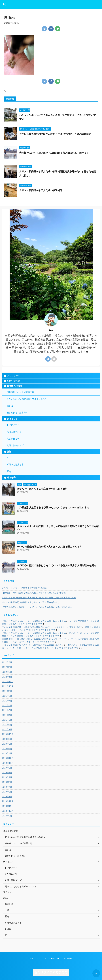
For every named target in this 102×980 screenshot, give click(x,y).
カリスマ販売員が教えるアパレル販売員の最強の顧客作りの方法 (33, 645)
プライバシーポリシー (51, 959)
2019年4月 (7, 787)
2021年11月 (8, 682)
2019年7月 (7, 777)
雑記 (9, 452)
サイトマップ (35, 959)
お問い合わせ (13, 381)
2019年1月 (7, 797)
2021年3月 (7, 720)
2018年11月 (8, 806)
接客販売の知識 (14, 386)
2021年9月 (7, 691)
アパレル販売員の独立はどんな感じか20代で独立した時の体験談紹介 (56, 134)
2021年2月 (7, 725)
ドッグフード (13, 425)
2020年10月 (8, 734)
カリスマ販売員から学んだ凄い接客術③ (41, 190)
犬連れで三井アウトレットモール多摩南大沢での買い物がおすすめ (34, 621)
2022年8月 (7, 662)
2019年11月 (8, 763)
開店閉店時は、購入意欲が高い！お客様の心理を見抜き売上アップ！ (35, 639)
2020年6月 (7, 749)
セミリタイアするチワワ (51, 972)
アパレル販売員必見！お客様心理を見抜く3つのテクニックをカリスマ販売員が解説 (42, 627)
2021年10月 (8, 686)
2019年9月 (7, 768)
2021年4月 (7, 715)
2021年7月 (7, 701)
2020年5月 (7, 753)
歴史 (9, 471)
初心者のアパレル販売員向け (20, 392)
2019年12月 (8, 758)
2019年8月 (7, 773)
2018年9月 (7, 816)
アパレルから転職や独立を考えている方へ (27, 399)
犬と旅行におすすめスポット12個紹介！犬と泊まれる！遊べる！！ (55, 153)
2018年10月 (8, 811)
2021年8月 (7, 696)
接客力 (10, 406)
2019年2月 (7, 792)
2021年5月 (7, 710)
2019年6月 (7, 782)
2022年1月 (7, 677)
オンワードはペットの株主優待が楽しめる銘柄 (42, 489)
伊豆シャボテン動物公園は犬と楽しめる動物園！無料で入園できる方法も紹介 (39, 598)
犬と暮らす (12, 419)
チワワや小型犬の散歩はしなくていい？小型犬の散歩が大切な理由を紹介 (57, 565)
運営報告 (11, 478)
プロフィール (13, 376)
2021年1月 (7, 729)
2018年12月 (8, 801)
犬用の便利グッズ (15, 432)
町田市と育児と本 (15, 465)
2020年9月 (7, 739)
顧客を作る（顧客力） (17, 413)
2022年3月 (7, 667)
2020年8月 (7, 744)
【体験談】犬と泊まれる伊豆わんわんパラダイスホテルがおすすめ (53, 508)
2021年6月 (7, 706)
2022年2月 (7, 672)
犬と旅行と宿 (13, 439)
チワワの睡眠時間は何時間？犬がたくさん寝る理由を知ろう (50, 547)
